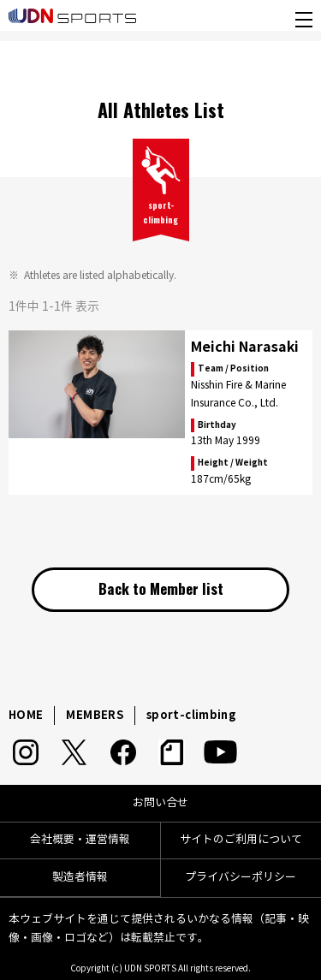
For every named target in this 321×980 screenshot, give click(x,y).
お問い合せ (160, 803)
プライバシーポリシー (241, 877)
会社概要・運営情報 (80, 840)
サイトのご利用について (241, 840)
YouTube (220, 752)
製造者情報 (80, 877)
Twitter (74, 752)
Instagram (25, 752)
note (172, 752)
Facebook (123, 752)
